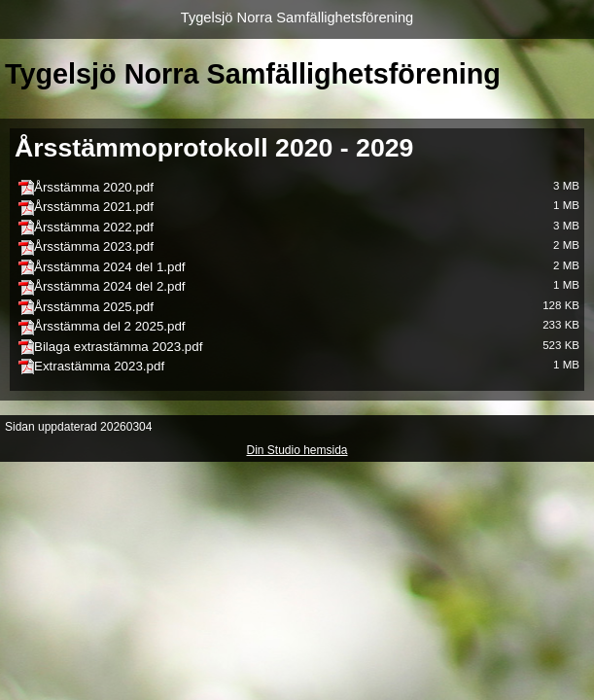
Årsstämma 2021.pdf (94, 207)
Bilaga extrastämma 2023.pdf (118, 347)
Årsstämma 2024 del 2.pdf (110, 286)
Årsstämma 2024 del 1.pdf (110, 267)
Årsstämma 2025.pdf (94, 307)
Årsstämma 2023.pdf (94, 246)
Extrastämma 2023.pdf (99, 366)
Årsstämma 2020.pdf (94, 187)
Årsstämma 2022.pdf (94, 227)
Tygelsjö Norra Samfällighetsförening (297, 17)
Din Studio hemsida (297, 450)
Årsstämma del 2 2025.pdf (110, 326)
